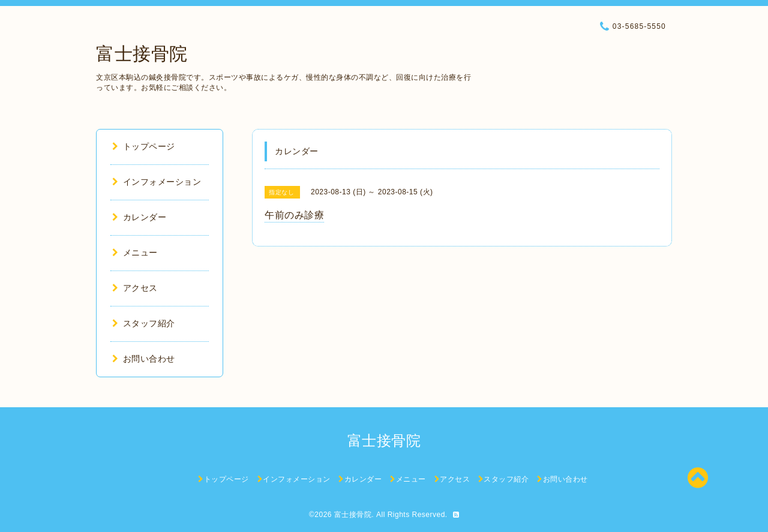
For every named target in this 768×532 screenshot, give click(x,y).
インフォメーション (157, 182)
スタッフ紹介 (144, 323)
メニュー (135, 253)
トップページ (144, 146)
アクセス (135, 288)
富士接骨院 (142, 54)
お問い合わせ (144, 359)
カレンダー (139, 217)
